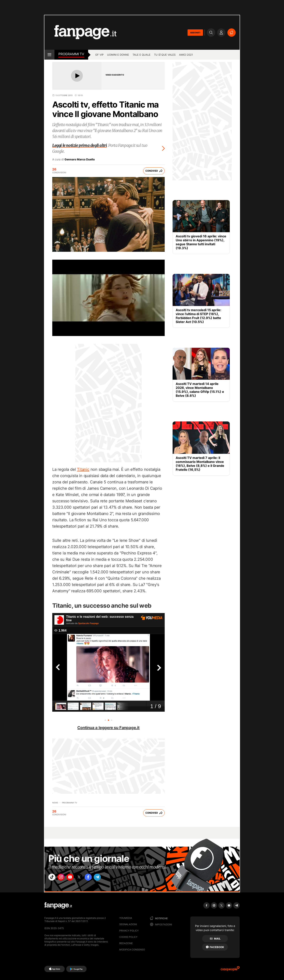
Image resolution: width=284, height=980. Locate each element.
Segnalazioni (128, 924)
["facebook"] (97, 878)
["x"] (86, 878)
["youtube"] (75, 878)
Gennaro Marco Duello (80, 159)
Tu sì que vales (165, 55)
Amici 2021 (186, 55)
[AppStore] (55, 969)
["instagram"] (64, 878)
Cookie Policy (128, 937)
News (55, 803)
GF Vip (99, 55)
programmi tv (70, 803)
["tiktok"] (53, 878)
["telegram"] (108, 878)
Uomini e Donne (118, 55)
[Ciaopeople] (230, 970)
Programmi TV (71, 54)
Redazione (126, 943)
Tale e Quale (142, 55)
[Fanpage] (58, 905)
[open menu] (49, 55)
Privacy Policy (129, 931)
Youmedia (126, 918)
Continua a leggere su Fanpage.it (108, 728)
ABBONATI (195, 33)
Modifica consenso (132, 950)
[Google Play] (76, 969)
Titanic (83, 469)
